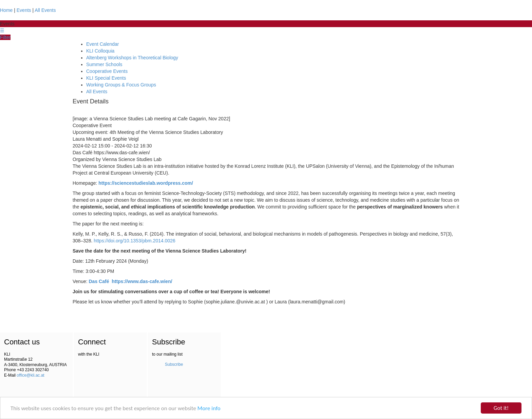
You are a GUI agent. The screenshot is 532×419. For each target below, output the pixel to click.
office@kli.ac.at (30, 375)
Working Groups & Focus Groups (121, 85)
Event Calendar (103, 44)
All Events (45, 10)
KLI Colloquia (100, 51)
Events (24, 10)
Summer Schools (104, 64)
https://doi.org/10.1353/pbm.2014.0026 (135, 241)
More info (209, 408)
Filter (5, 37)
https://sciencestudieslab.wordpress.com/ (146, 183)
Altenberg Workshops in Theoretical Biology (132, 58)
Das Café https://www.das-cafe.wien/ (131, 281)
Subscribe (174, 364)
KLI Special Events (106, 78)
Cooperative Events (107, 71)
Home (6, 10)
